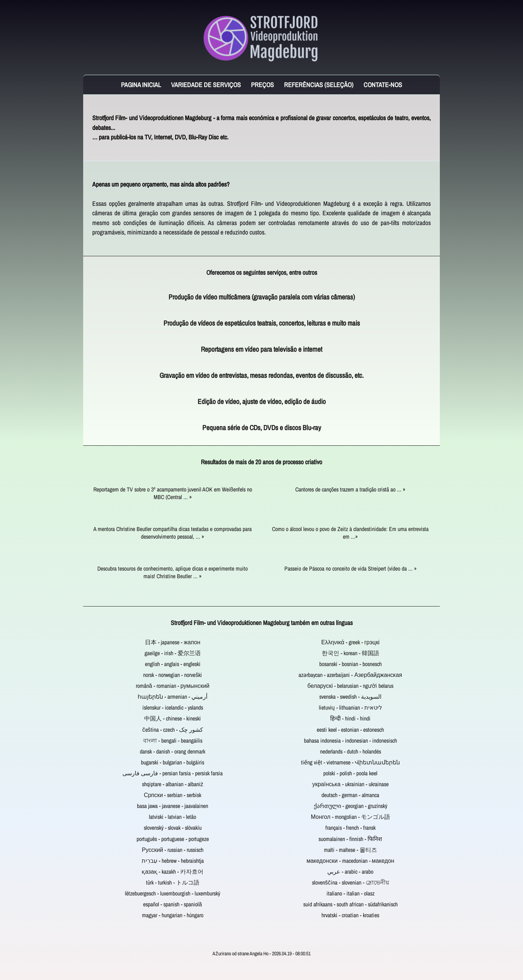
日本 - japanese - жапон (173, 642)
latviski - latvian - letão (173, 817)
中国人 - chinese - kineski (173, 718)
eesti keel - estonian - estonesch (350, 730)
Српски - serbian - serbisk (173, 795)
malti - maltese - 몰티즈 (350, 850)
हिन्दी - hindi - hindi (350, 718)
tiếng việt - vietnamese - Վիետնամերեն (350, 762)
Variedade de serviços (206, 85)
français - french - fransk (350, 828)
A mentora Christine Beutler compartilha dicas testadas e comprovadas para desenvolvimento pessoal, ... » (173, 533)
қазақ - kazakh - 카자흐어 (173, 872)
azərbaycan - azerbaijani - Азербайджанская (350, 675)
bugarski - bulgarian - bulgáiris (173, 762)
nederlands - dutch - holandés (350, 752)
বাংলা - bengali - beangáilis (173, 741)
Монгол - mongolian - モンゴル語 (350, 817)
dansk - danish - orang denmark (173, 752)
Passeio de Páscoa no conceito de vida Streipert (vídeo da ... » (350, 569)
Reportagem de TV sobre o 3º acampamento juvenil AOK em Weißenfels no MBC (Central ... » (173, 493)
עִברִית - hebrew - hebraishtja (173, 861)
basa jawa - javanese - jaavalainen (173, 806)
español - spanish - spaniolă (173, 904)
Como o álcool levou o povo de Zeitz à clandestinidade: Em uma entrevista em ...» (350, 533)
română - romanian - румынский (173, 686)
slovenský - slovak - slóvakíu (173, 828)
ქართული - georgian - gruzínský (350, 806)
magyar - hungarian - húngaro (173, 915)
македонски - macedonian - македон (350, 861)
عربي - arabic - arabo (350, 872)
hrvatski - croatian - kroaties (350, 915)
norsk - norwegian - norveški (173, 675)
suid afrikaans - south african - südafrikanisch (350, 904)
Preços (262, 85)
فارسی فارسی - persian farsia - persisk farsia (173, 773)
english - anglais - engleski (173, 664)
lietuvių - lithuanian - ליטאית (350, 708)
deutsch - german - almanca (350, 795)
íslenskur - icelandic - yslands (173, 708)
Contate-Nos (383, 85)
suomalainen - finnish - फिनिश (350, 839)
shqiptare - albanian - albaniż (173, 784)
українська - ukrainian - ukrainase (350, 784)
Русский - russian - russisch (173, 850)
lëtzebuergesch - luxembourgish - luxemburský (173, 893)
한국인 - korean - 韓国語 (350, 653)
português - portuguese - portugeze (173, 839)
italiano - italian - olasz (350, 893)
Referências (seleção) (319, 85)
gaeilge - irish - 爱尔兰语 (173, 653)
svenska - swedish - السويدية (350, 697)
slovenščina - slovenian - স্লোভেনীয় (350, 883)
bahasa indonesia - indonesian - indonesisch (350, 741)
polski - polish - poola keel (350, 773)
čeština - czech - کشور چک (173, 730)
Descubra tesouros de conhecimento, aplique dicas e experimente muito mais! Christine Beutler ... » (173, 572)
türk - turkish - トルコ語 (173, 883)
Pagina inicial (141, 85)
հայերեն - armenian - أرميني (173, 697)
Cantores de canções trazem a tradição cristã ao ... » (350, 489)
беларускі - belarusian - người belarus (350, 686)
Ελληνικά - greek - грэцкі (350, 642)
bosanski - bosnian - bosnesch (350, 664)
